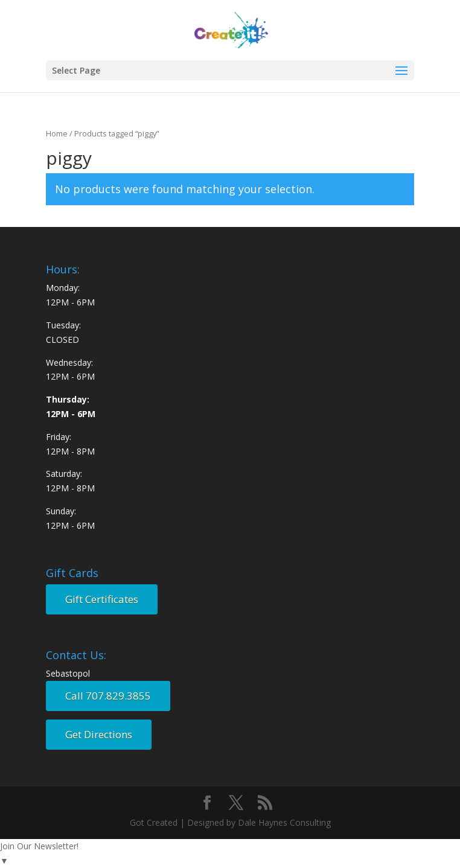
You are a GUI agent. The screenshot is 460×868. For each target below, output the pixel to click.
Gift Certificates (102, 599)
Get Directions (99, 734)
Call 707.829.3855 (108, 696)
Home (57, 133)
